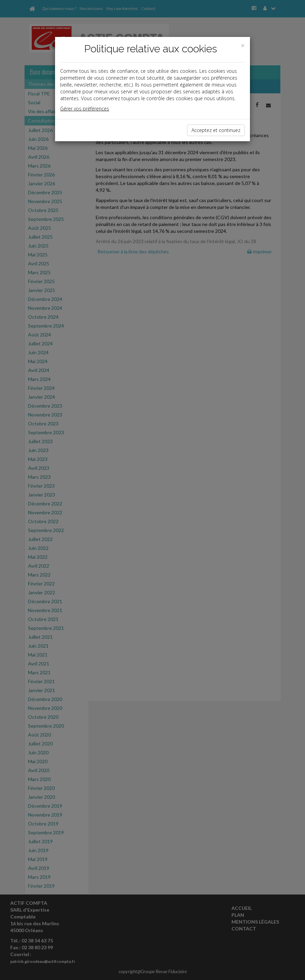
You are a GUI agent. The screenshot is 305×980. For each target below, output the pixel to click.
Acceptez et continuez (216, 130)
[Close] (243, 46)
